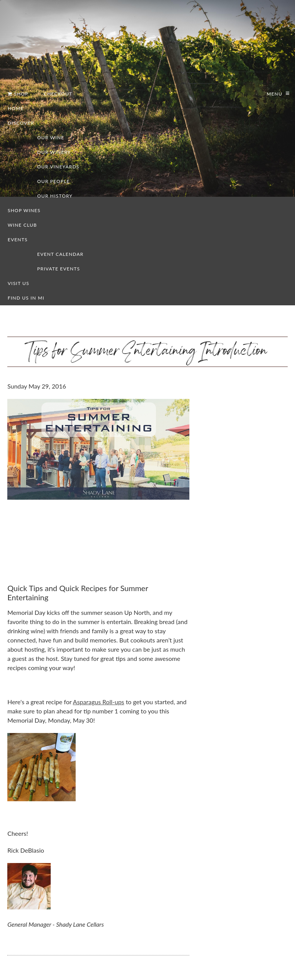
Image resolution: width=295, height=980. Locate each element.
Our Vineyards (58, 167)
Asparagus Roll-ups (99, 702)
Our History (55, 196)
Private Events (59, 269)
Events (18, 240)
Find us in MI (26, 298)
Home (16, 108)
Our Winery (54, 152)
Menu (274, 94)
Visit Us (18, 283)
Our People (54, 181)
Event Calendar (60, 254)
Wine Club (22, 225)
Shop (18, 94)
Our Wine (51, 138)
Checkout (58, 94)
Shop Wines (24, 210)
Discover (21, 123)
